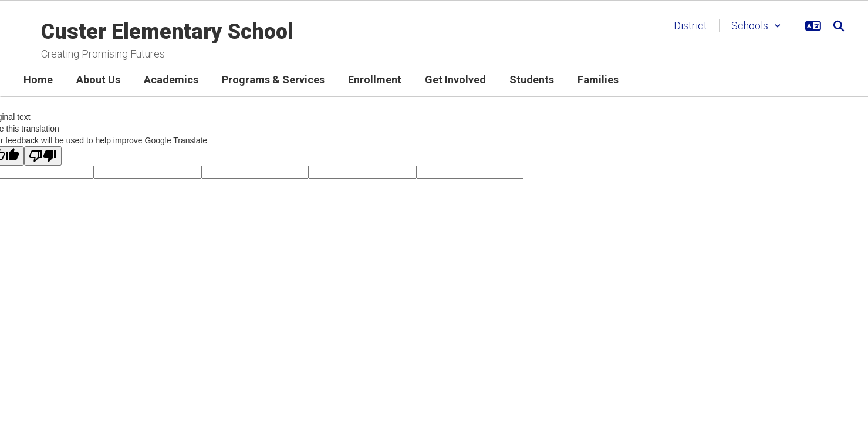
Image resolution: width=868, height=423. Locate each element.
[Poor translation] (43, 156)
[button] (756, 26)
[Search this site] (839, 26)
